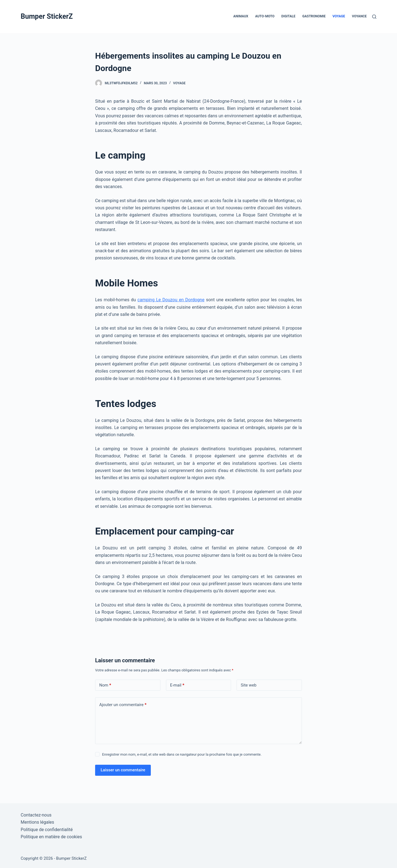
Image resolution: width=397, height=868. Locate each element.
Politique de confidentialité (47, 830)
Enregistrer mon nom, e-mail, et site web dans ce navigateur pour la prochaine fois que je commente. (182, 754)
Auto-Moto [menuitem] (265, 16)
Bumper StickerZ (47, 16)
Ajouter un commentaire (123, 705)
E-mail (177, 685)
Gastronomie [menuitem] (314, 16)
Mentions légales (37, 822)
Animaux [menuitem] (241, 16)
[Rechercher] (374, 17)
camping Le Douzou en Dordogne (171, 300)
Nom (105, 685)
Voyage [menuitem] (339, 16)
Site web (249, 685)
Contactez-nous (36, 815)
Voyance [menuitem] (359, 16)
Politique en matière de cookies (51, 837)
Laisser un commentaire (123, 770)
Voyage (179, 83)
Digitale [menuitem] (289, 16)
